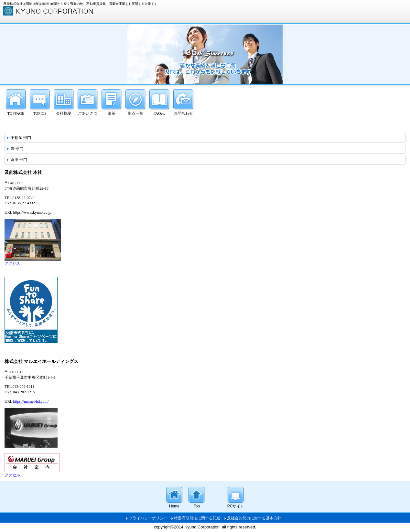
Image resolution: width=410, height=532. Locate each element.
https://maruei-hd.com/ (31, 401)
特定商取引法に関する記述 (197, 518)
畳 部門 (17, 149)
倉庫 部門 (19, 160)
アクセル (12, 475)
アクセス (12, 263)
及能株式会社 (52, 11)
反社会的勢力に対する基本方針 (254, 518)
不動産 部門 (21, 138)
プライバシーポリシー (148, 518)
